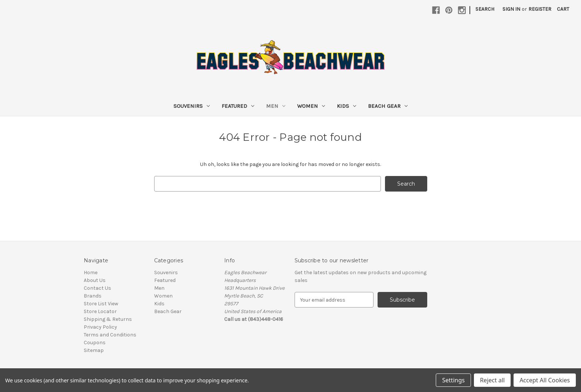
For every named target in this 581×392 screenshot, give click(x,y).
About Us (95, 280)
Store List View (101, 304)
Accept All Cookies (545, 380)
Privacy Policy (100, 327)
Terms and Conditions (110, 335)
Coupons (95, 343)
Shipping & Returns (108, 319)
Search (485, 9)
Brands (93, 296)
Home (91, 273)
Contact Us (97, 288)
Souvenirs (192, 106)
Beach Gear (388, 106)
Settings (453, 380)
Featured (238, 106)
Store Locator (100, 311)
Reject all (492, 380)
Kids (346, 106)
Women (311, 106)
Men (276, 106)
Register (540, 9)
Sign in (511, 9)
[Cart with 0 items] (563, 9)
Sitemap (94, 350)
